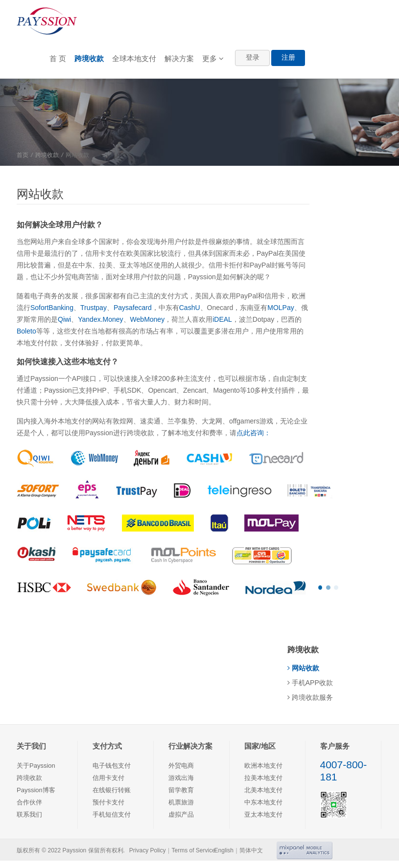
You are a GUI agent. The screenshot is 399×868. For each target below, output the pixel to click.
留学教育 (181, 790)
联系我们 (29, 814)
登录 (253, 57)
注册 (288, 57)
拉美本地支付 (263, 778)
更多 (213, 58)
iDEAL (222, 319)
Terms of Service (194, 850)
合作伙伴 (29, 802)
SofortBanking (52, 308)
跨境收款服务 (310, 697)
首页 (23, 155)
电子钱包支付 (112, 766)
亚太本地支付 (263, 814)
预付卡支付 (108, 802)
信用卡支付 (108, 778)
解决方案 (179, 58)
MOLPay (281, 308)
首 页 (58, 58)
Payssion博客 (36, 790)
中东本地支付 (263, 802)
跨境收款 (89, 58)
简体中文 (251, 850)
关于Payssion (36, 766)
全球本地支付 (134, 58)
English (224, 850)
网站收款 (303, 668)
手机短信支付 (112, 814)
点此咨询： (254, 433)
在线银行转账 (112, 790)
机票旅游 (181, 802)
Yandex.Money (100, 319)
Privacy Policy (148, 850)
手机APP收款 (310, 683)
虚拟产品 (181, 814)
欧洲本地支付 (263, 766)
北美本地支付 (263, 790)
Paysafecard (133, 308)
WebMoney (148, 319)
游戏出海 (181, 778)
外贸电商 (181, 766)
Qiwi (64, 319)
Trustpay (94, 308)
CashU (190, 308)
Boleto (26, 331)
